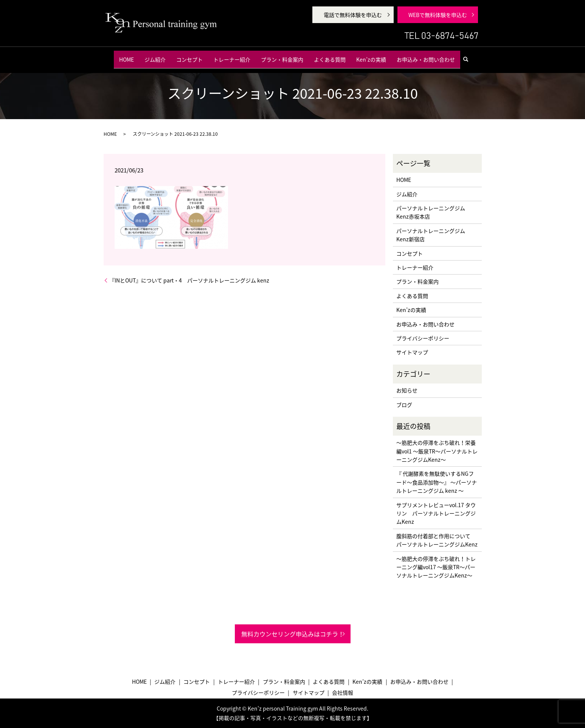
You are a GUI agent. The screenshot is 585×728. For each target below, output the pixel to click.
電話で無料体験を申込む (353, 15)
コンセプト (189, 56)
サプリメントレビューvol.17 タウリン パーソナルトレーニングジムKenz (436, 513)
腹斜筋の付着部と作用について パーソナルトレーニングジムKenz (437, 540)
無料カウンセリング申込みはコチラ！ (293, 634)
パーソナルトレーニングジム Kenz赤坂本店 (431, 212)
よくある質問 (330, 56)
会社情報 (343, 692)
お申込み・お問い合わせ (426, 56)
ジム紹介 (155, 56)
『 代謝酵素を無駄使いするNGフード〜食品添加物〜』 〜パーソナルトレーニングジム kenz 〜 (437, 482)
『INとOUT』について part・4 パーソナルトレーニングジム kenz (189, 280)
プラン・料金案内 (282, 56)
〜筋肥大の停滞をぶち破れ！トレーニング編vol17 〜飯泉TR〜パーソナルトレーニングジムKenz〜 (436, 567)
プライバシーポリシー (423, 338)
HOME (126, 56)
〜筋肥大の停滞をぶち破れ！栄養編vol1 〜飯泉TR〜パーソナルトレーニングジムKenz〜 (437, 451)
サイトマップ (412, 352)
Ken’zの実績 (371, 56)
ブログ (404, 405)
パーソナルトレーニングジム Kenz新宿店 (431, 235)
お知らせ (407, 390)
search (469, 56)
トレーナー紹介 (232, 56)
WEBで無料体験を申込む (438, 15)
